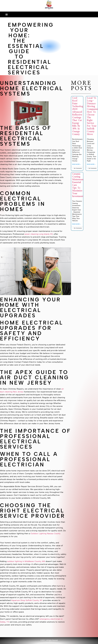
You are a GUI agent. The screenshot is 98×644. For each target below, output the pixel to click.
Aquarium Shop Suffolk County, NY (27, 600)
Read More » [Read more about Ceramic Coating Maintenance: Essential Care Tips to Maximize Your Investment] (76, 224)
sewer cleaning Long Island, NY (39, 234)
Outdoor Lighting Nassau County (46, 533)
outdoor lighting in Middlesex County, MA (26, 561)
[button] (7, 14)
